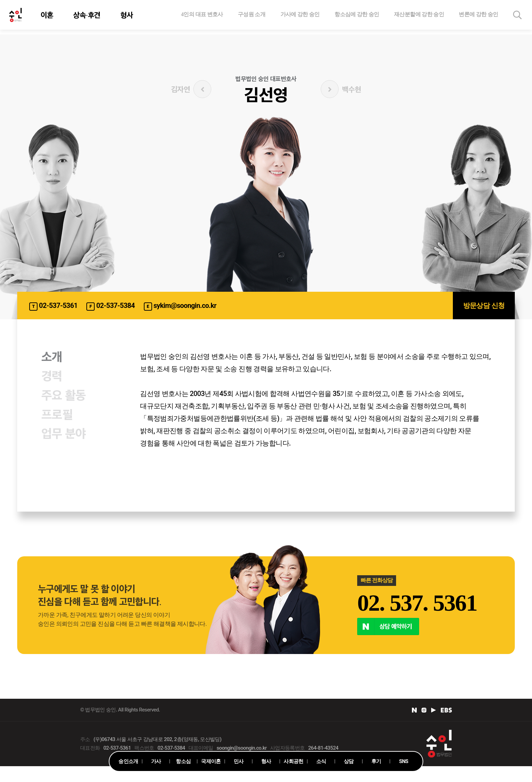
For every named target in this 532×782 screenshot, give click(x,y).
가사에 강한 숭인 (300, 16)
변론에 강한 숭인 (478, 16)
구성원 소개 (252, 16)
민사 (239, 761)
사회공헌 (293, 761)
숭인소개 (128, 761)
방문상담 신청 (484, 306)
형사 (128, 17)
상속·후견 (88, 17)
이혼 (48, 17)
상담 (349, 761)
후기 (376, 761)
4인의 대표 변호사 (202, 16)
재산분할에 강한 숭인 (419, 16)
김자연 (191, 89)
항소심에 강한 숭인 (357, 16)
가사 (156, 761)
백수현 (341, 89)
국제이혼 (211, 761)
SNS (403, 761)
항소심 (183, 761)
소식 (321, 761)
